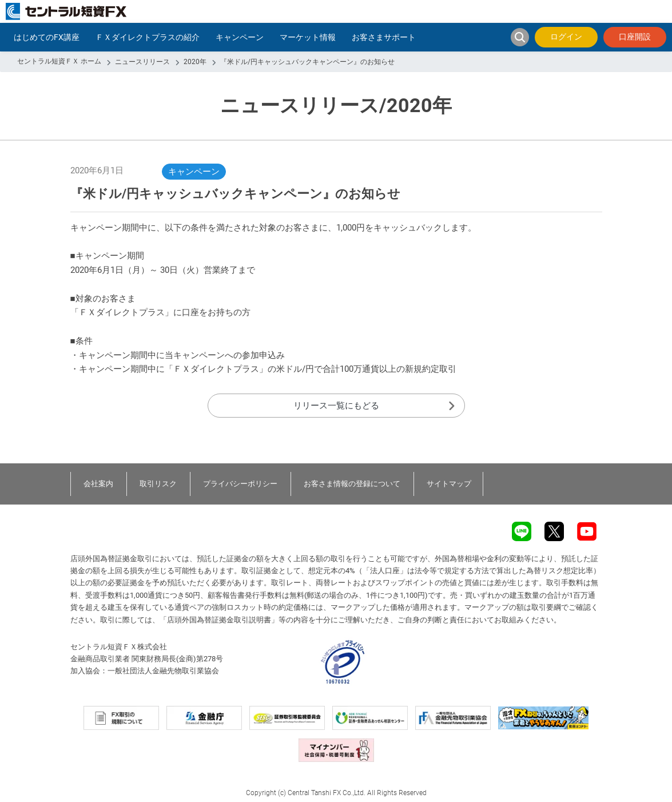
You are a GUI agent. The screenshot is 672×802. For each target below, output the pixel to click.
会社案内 (98, 484)
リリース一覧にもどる (336, 406)
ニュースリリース (142, 62)
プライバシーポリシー (240, 484)
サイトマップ (449, 484)
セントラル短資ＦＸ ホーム (59, 61)
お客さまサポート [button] (384, 37)
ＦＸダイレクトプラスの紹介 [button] (148, 37)
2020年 (195, 62)
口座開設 (635, 37)
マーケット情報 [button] (308, 37)
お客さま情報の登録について (352, 484)
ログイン (566, 37)
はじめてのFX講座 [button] (47, 37)
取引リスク (158, 484)
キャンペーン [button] (240, 37)
